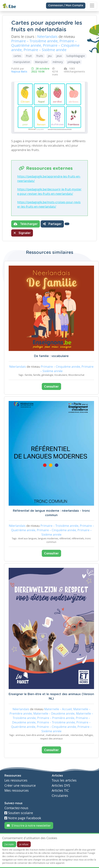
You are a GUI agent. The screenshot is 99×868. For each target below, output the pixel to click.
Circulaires (60, 796)
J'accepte (9, 844)
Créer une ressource (20, 786)
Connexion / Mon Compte (66, 6)
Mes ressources (17, 790)
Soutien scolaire (19, 813)
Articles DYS (61, 786)
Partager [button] (52, 224)
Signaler (22, 233)
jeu (50, 56)
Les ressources (16, 780)
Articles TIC (60, 790)
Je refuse (24, 844)
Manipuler (41, 62)
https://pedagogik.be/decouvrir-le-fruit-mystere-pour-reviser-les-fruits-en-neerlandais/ (49, 191)
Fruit (29, 56)
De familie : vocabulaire (51, 356)
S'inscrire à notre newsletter (29, 826)
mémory (58, 62)
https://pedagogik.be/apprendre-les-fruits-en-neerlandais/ (49, 179)
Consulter (51, 386)
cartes (17, 56)
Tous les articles (64, 780)
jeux (59, 56)
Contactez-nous (16, 808)
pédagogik (74, 62)
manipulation (22, 62)
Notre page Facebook (23, 818)
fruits (40, 56)
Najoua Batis (19, 71)
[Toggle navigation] (92, 6)
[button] (67, 224)
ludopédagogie (76, 56)
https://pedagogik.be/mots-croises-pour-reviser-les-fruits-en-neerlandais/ (49, 204)
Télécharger (26, 224)
